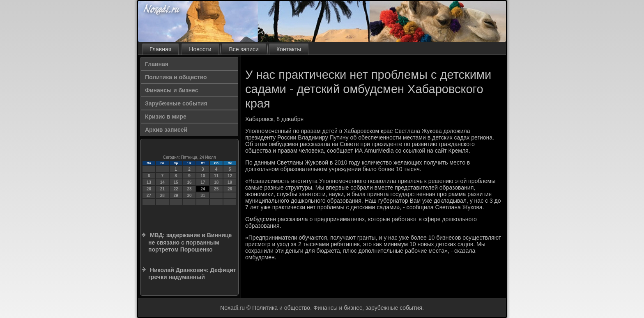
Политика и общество (176, 77)
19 (230, 182)
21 (162, 189)
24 (203, 189)
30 (189, 196)
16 (189, 182)
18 (216, 182)
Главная (160, 49)
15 (176, 182)
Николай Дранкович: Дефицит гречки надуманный (192, 274)
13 (149, 182)
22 (176, 189)
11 (216, 176)
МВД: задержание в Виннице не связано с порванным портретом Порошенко (190, 242)
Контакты (289, 49)
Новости (200, 49)
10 (203, 176)
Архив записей (166, 130)
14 (162, 182)
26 (230, 189)
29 (176, 196)
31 (203, 196)
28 (162, 196)
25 (216, 189)
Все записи (244, 49)
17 (203, 182)
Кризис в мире (166, 117)
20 (149, 189)
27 (149, 196)
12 (230, 176)
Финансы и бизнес (171, 90)
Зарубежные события (176, 103)
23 (189, 189)
